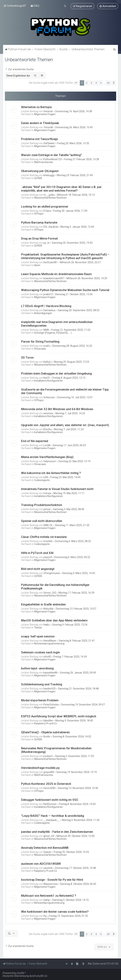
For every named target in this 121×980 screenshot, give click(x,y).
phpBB (21, 973)
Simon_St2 (50, 593)
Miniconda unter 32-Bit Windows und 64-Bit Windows (57, 409)
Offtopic (39, 213)
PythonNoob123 (53, 159)
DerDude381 (51, 262)
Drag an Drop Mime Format (39, 238)
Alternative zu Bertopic (37, 107)
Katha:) (47, 362)
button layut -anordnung (37, 668)
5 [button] (101, 83)
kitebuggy (49, 175)
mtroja (47, 493)
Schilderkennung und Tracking (42, 684)
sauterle (48, 868)
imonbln (48, 541)
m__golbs (49, 195)
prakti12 (48, 294)
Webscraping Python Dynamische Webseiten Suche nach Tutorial (65, 290)
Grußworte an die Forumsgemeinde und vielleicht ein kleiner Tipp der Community (65, 391)
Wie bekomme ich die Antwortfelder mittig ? (51, 473)
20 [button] (108, 83)
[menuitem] (35, 6)
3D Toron (27, 357)
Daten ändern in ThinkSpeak (40, 123)
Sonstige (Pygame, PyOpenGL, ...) (53, 333)
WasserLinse (51, 884)
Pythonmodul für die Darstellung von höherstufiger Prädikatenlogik (55, 586)
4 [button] (96, 83)
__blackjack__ (51, 820)
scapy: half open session (38, 636)
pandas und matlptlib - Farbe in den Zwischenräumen (57, 832)
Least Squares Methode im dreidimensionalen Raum (56, 274)
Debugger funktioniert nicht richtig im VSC (50, 800)
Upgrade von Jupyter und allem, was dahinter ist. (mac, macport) (65, 425)
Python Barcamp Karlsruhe (39, 222)
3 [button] (91, 83)
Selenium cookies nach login (40, 652)
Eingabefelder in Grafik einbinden (43, 604)
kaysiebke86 (51, 672)
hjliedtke (48, 720)
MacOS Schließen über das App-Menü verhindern (54, 620)
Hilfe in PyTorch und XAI (37, 553)
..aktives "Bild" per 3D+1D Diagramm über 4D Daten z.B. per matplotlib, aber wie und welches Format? (61, 189)
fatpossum (50, 461)
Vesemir (48, 111)
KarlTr (47, 378)
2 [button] (87, 83)
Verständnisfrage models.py (40, 768)
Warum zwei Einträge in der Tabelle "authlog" (51, 155)
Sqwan (47, 852)
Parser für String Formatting (40, 341)
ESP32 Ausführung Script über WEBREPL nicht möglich (59, 716)
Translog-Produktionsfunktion (42, 505)
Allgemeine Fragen (45, 114)
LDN (46, 477)
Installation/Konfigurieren (48, 380)
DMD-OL (48, 525)
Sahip (47, 900)
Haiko (47, 624)
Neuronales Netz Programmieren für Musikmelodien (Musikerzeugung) (56, 750)
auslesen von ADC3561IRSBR (41, 863)
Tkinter (38, 627)
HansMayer (50, 640)
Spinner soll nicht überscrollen (42, 521)
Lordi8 (47, 445)
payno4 (48, 557)
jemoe (47, 509)
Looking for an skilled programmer (45, 206)
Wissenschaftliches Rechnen (50, 198)
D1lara (47, 211)
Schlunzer (49, 397)
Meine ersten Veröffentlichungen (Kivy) (47, 457)
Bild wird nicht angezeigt (38, 569)
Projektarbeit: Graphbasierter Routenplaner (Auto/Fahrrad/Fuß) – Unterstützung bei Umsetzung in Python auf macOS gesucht (65, 256)
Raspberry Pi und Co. (46, 723)
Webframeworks (44, 162)
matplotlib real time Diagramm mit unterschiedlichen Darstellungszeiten (57, 324)
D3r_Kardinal (51, 227)
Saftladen (49, 143)
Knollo (47, 736)
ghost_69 (49, 836)
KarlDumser (50, 804)
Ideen (37, 265)
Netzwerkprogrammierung (49, 643)
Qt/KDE (38, 178)
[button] (76, 83)
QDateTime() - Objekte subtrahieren (45, 732)
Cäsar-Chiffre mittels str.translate (44, 537)
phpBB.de (42, 976)
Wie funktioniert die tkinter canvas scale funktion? (55, 911)
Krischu (48, 429)
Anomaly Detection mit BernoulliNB (45, 847)
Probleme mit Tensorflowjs (40, 139)
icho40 (47, 656)
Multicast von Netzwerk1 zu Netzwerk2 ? (49, 895)
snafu (47, 346)
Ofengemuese (52, 573)
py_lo (46, 243)
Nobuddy (48, 609)
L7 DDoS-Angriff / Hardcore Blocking (46, 306)
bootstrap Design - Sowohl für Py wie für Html (52, 879)
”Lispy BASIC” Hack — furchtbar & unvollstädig (53, 816)
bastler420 (50, 688)
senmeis (48, 413)
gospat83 (49, 772)
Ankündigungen (43, 313)
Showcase (40, 349)
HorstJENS (50, 788)
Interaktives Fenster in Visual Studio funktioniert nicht (57, 489)
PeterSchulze (51, 704)
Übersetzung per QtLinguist (40, 171)
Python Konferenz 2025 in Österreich (46, 784)
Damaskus (49, 310)
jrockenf (48, 756)
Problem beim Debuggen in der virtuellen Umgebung (56, 373)
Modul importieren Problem (40, 700)
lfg (45, 916)
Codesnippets (42, 480)
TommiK (48, 127)
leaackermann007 (54, 278)
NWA (46, 330)
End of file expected (35, 441)
